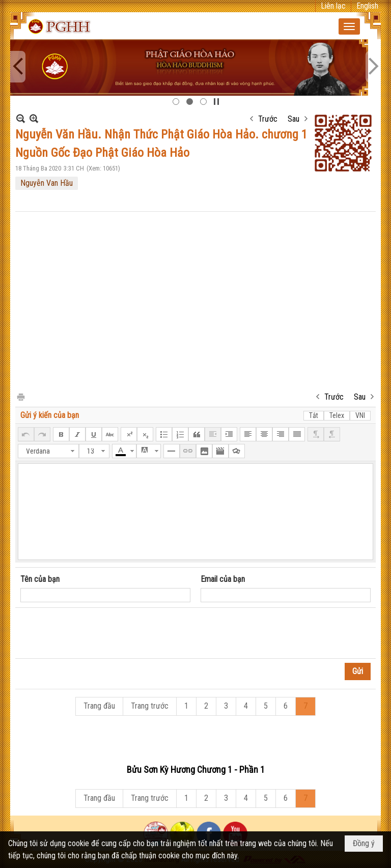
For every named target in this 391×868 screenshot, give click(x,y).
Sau (294, 119)
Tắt (314, 415)
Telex (337, 415)
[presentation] (98, 633)
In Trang (20, 396)
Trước (268, 119)
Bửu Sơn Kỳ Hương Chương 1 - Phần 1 (196, 769)
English (367, 6)
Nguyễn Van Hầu (47, 183)
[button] (349, 26)
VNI (360, 415)
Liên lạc (333, 6)
